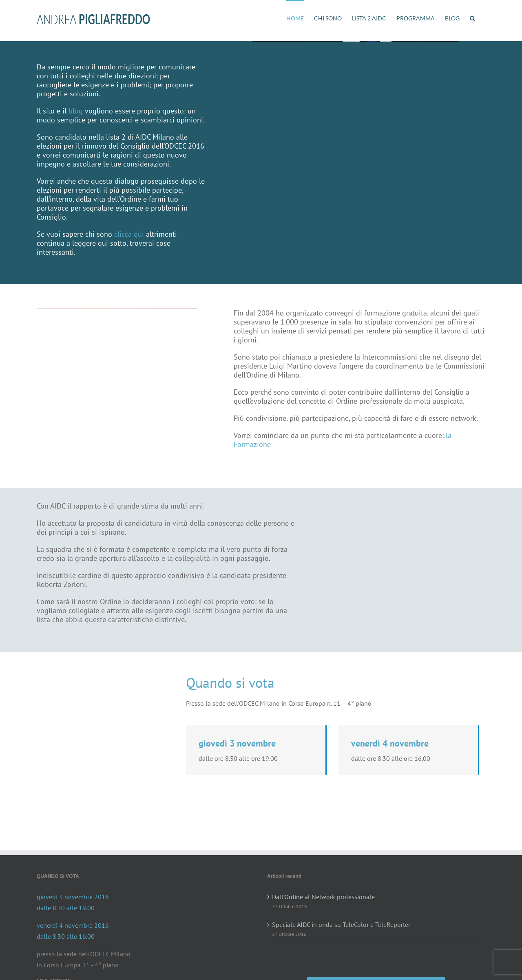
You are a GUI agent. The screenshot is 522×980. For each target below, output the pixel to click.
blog (76, 111)
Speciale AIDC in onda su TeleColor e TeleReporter (341, 924)
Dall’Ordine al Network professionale (323, 897)
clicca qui (129, 234)
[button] (472, 18)
